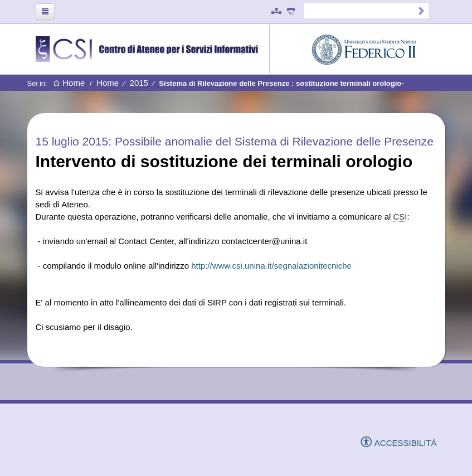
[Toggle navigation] (45, 12)
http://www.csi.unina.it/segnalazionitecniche (271, 266)
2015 (139, 83)
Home (69, 83)
